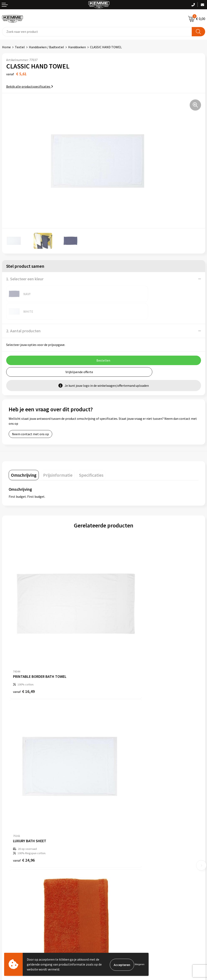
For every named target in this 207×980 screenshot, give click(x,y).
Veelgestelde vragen (120, 819)
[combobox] (97, 32)
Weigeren (140, 964)
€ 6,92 (118, 765)
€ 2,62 (23, 765)
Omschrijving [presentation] (24, 458)
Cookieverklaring (118, 876)
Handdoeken (77, 47)
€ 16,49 (24, 634)
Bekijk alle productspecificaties (30, 86)
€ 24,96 (119, 639)
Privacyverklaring (118, 882)
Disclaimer (113, 889)
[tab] (24, 458)
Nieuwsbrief (114, 812)
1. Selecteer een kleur (25, 279)
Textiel (20, 47)
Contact (8, 870)
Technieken (114, 831)
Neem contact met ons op (30, 416)
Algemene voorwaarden (122, 870)
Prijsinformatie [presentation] (58, 458)
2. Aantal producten (23, 313)
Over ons (112, 806)
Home (6, 47)
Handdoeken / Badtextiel (46, 47)
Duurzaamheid (116, 825)
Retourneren (11, 882)
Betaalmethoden (14, 876)
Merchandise (114, 837)
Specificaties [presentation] (91, 458)
